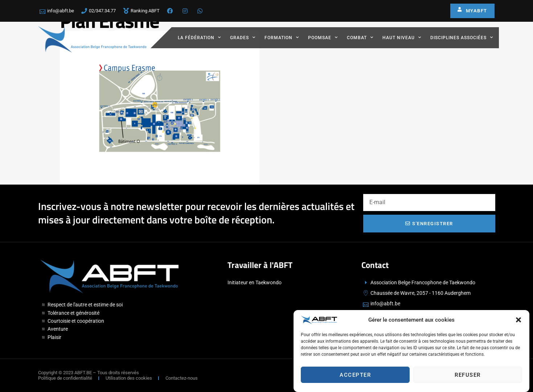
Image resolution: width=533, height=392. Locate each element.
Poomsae (323, 37)
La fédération (199, 37)
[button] (518, 321)
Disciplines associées (462, 37)
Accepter (355, 376)
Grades (243, 37)
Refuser (468, 376)
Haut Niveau (402, 37)
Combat (360, 37)
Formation (282, 37)
